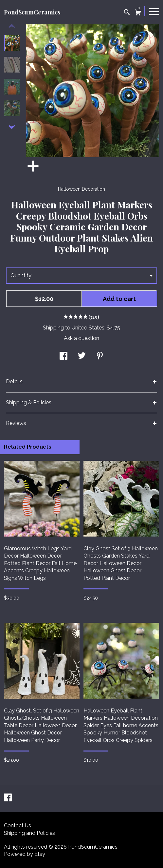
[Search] (127, 13)
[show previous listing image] (12, 26)
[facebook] (8, 798)
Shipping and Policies (29, 833)
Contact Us (18, 826)
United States (88, 328)
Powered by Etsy (25, 854)
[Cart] (138, 13)
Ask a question (81, 338)
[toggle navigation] (154, 11)
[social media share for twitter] (82, 356)
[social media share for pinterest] (100, 356)
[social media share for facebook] (63, 356)
